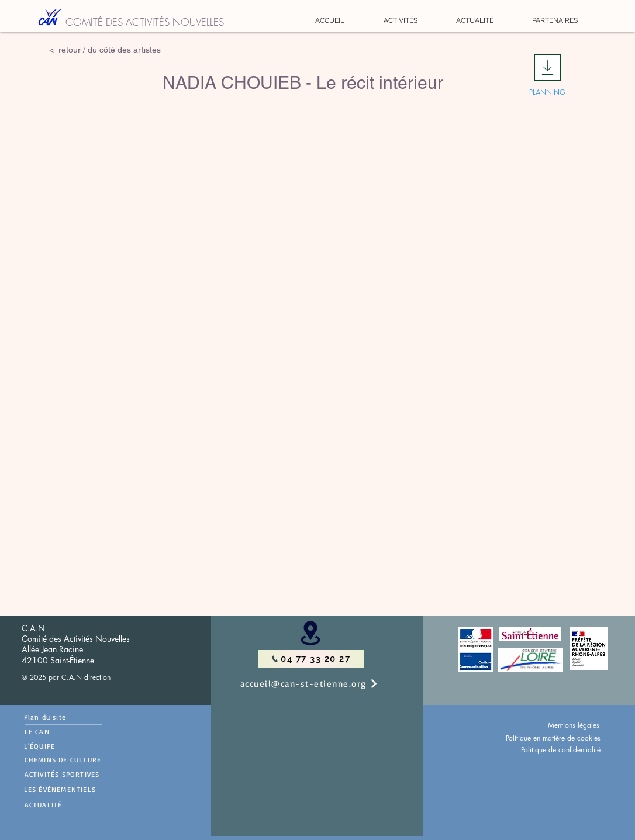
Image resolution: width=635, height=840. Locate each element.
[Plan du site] (63, 717)
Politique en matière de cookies (553, 738)
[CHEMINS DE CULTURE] (84, 760)
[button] (400, 21)
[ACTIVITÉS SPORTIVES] (84, 775)
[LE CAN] (63, 732)
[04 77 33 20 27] (311, 659)
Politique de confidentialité (561, 750)
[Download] (548, 68)
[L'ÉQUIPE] (58, 746)
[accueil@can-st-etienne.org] (322, 684)
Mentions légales (574, 725)
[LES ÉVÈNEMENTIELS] (84, 790)
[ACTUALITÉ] (84, 805)
